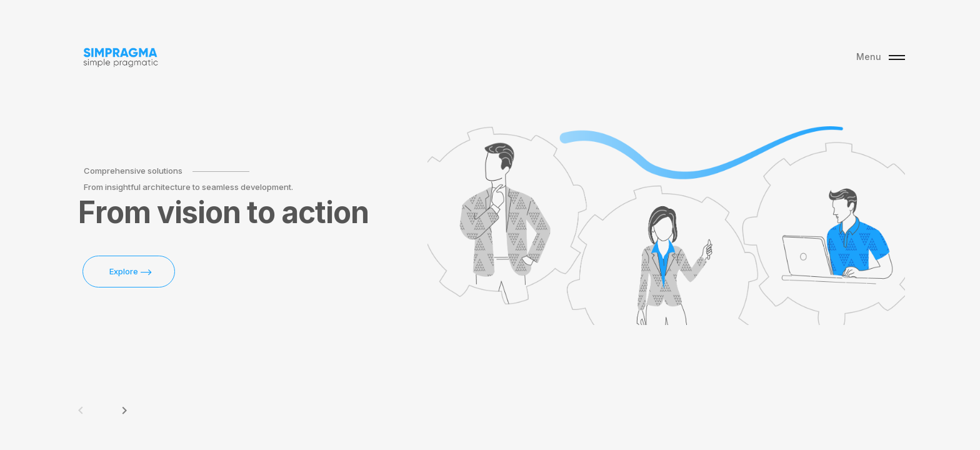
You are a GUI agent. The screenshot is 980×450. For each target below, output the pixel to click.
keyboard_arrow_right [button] (124, 411)
